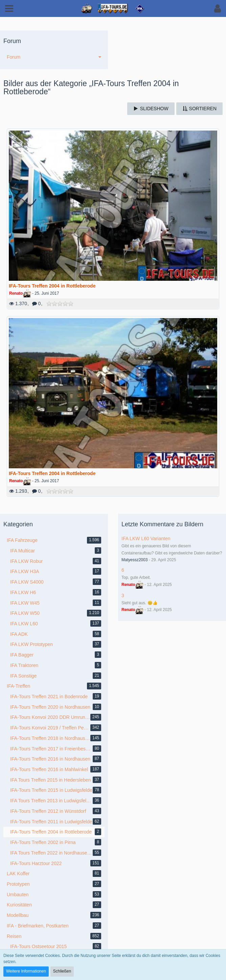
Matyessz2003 (134, 293)
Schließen (62, 971)
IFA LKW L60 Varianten (146, 272)
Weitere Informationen (26, 971)
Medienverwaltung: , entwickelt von (113, 924)
